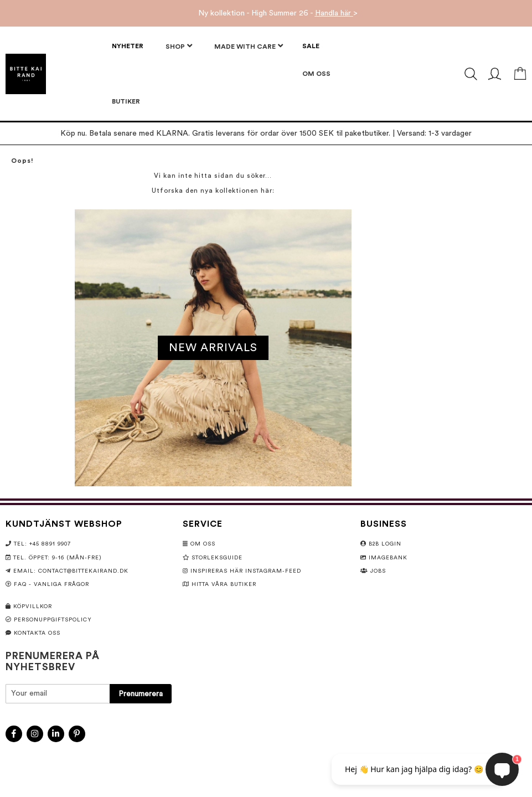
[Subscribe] (141, 694)
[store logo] (26, 74)
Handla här (334, 13)
